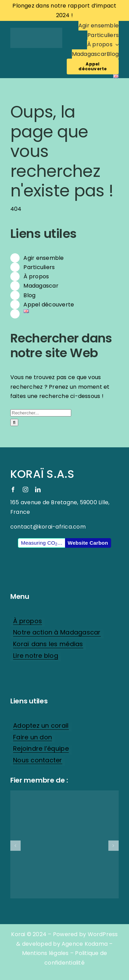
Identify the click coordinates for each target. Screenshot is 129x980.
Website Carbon (88, 543)
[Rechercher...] (41, 413)
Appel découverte (49, 305)
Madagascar (41, 286)
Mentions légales (45, 953)
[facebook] (13, 489)
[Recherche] (14, 422)
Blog (29, 295)
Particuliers (39, 267)
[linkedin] (38, 489)
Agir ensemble (44, 258)
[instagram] (25, 489)
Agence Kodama (85, 944)
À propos (36, 276)
